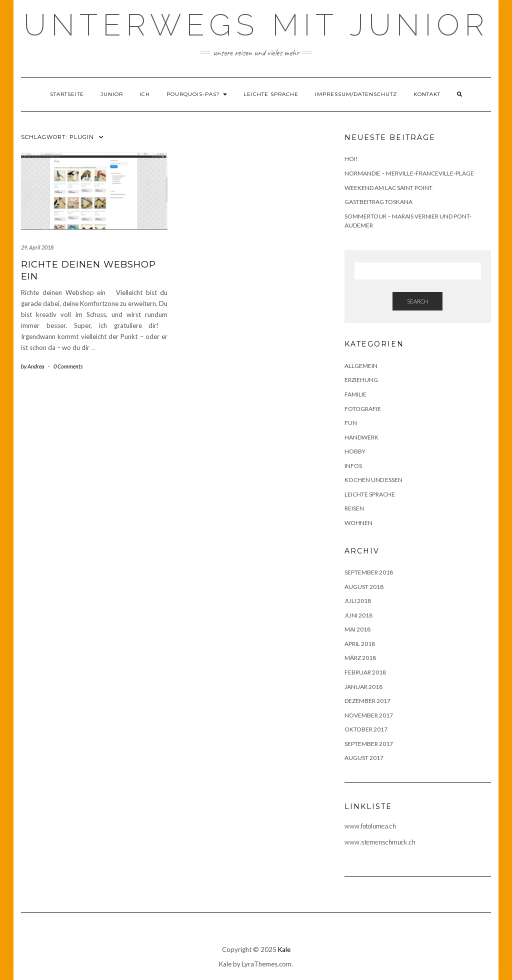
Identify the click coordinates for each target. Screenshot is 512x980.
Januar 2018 (363, 687)
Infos (353, 466)
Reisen (354, 508)
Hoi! (351, 159)
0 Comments (68, 366)
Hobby (355, 451)
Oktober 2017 (366, 729)
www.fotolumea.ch (370, 826)
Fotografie (363, 409)
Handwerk (361, 437)
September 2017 (369, 744)
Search (417, 301)
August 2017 (364, 758)
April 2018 (360, 644)
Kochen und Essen (373, 480)
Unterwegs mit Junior (256, 25)
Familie (355, 394)
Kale (284, 949)
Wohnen (358, 523)
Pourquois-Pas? (197, 94)
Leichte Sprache (271, 94)
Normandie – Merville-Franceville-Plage (409, 173)
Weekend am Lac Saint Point (388, 188)
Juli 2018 (358, 601)
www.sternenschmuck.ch (380, 842)
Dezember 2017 (367, 701)
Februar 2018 (365, 672)
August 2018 (364, 587)
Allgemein (361, 366)
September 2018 (369, 572)
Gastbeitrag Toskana (378, 202)
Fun (351, 423)
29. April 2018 (37, 247)
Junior (112, 94)
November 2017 (369, 715)
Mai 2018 (357, 629)
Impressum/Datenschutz (356, 94)
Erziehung (361, 380)
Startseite (67, 94)
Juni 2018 (358, 615)
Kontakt (427, 94)
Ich (145, 94)
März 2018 (360, 658)
